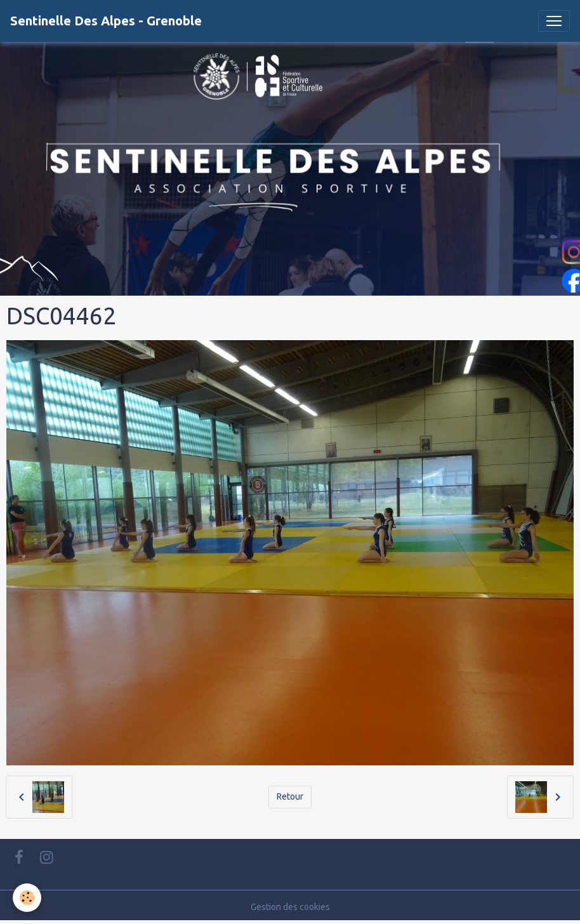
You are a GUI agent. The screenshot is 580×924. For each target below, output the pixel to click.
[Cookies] (27, 898)
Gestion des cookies (290, 907)
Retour (290, 796)
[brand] (106, 21)
